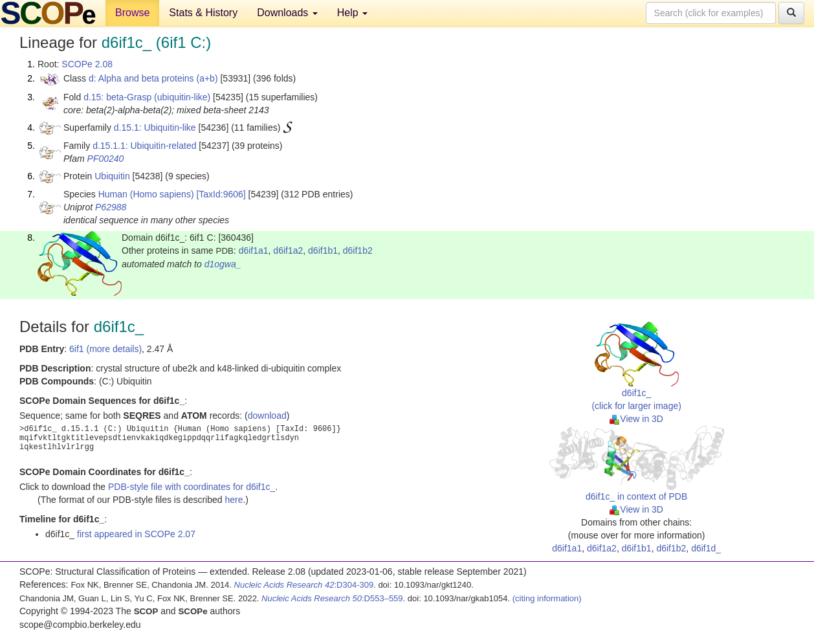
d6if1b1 (323, 250)
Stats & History (203, 13)
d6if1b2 (358, 250)
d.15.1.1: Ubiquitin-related (144, 146)
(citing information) (547, 598)
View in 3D (636, 419)
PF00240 (106, 159)
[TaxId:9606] (221, 194)
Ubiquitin (112, 176)
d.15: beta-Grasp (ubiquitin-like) (147, 97)
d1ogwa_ (223, 264)
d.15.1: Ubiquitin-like (155, 128)
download (267, 416)
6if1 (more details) (105, 349)
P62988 (111, 207)
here (234, 500)
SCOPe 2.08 (87, 64)
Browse (132, 13)
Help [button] (352, 13)
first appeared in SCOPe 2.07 (136, 534)
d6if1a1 (254, 250)
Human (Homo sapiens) (146, 194)
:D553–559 (332, 598)
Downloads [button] (287, 13)
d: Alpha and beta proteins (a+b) (153, 78)
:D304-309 (304, 585)
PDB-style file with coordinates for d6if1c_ (192, 487)
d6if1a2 (288, 250)
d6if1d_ (706, 548)
